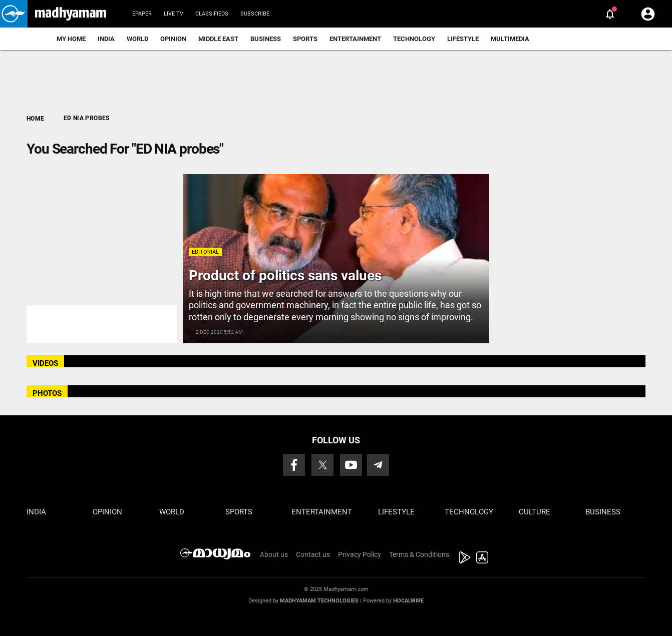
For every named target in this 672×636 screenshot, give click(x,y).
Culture (535, 512)
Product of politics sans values (285, 275)
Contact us (313, 554)
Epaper (142, 14)
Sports (305, 39)
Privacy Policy (360, 554)
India (106, 39)
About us (274, 554)
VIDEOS (45, 363)
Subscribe (255, 14)
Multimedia (510, 39)
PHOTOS (47, 393)
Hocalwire (408, 601)
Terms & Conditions (419, 554)
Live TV (174, 14)
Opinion (173, 39)
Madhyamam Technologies (319, 601)
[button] (14, 14)
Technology (414, 39)
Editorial (205, 252)
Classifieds (212, 14)
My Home (71, 39)
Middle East (218, 39)
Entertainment (355, 39)
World (137, 39)
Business (266, 39)
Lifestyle (463, 39)
